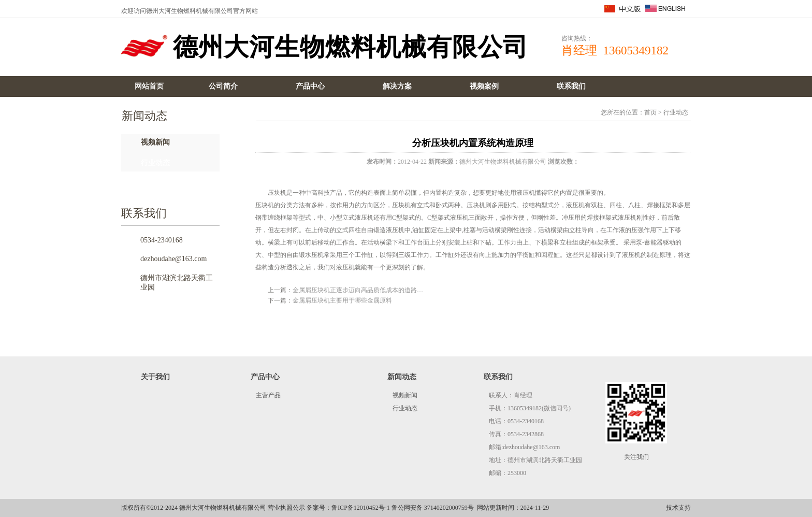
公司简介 (223, 86)
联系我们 (571, 86)
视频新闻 (155, 142)
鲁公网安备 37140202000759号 (433, 508)
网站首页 (149, 86)
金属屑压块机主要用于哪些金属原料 (342, 300)
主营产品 (268, 395)
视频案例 (484, 86)
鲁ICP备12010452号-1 (361, 508)
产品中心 (310, 86)
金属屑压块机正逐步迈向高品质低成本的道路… (358, 290)
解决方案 (397, 86)
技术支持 (678, 508)
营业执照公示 (286, 508)
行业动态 (155, 163)
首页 (650, 112)
